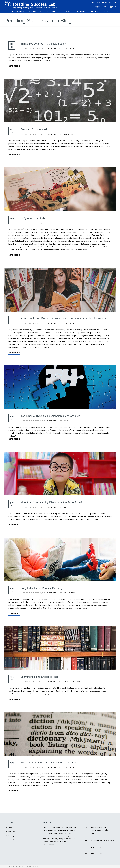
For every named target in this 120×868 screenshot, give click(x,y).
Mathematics (68, 134)
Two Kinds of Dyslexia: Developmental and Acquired (50, 416)
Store (10, 828)
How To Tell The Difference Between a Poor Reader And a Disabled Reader (64, 318)
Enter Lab (107, 3)
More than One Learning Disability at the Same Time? (51, 502)
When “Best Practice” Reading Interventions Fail (48, 763)
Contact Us (12, 840)
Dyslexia (51, 11)
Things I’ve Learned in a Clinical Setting (43, 44)
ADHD (65, 507)
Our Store (95, 3)
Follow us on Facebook (99, 848)
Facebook (101, 7)
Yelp (113, 7)
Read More (14, 66)
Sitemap (11, 836)
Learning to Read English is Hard (40, 677)
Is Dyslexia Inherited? (33, 218)
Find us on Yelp (97, 853)
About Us (95, 11)
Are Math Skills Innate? (34, 129)
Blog (106, 11)
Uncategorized (69, 48)
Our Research (66, 11)
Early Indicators (69, 593)
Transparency (75, 682)
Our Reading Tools (16, 11)
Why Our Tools (36, 11)
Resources (82, 11)
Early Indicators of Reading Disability (42, 588)
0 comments (51, 48)
